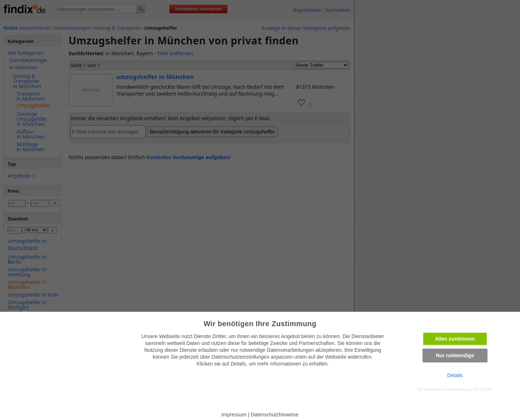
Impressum (234, 415)
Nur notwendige (455, 355)
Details (455, 375)
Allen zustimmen (455, 339)
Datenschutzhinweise (274, 415)
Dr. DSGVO (483, 390)
